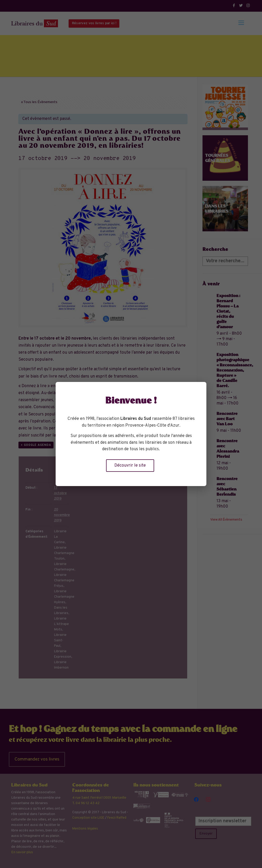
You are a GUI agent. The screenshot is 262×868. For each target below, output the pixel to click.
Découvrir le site (130, 466)
